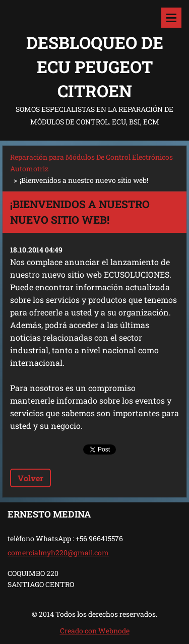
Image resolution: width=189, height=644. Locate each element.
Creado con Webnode (95, 631)
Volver (30, 478)
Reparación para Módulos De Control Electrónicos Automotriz (91, 163)
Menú (171, 18)
